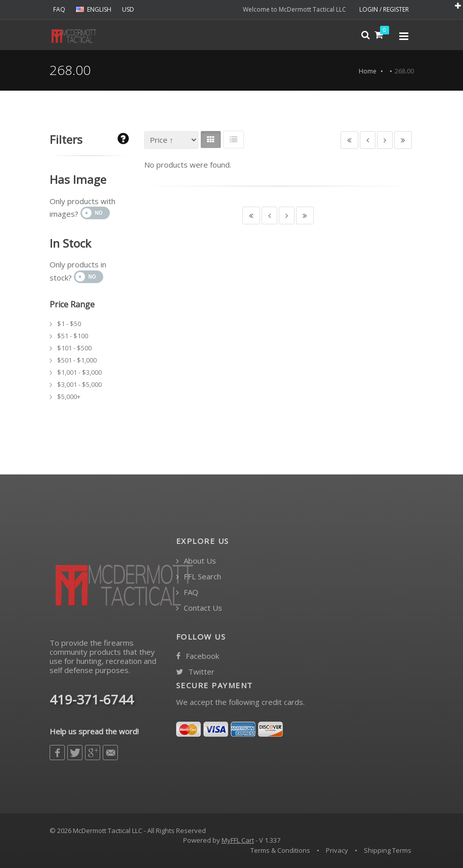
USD (128, 9)
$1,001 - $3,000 (79, 372)
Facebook (198, 656)
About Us (196, 561)
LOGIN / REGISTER (384, 9)
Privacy (337, 850)
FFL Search (199, 577)
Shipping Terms (388, 850)
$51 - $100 (73, 336)
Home (368, 71)
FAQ (59, 9)
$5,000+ (69, 397)
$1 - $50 (69, 324)
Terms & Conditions (280, 850)
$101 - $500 (74, 348)
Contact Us (199, 608)
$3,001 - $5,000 (79, 384)
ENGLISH (94, 9)
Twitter (195, 672)
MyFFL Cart (238, 840)
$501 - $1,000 (77, 360)
